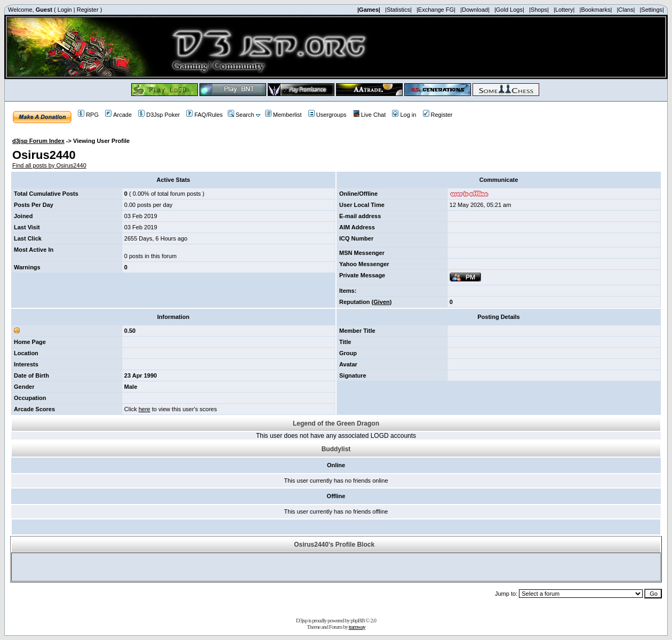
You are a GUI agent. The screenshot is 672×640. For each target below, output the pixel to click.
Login (65, 10)
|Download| (475, 10)
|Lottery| (564, 10)
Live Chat (369, 115)
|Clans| (626, 10)
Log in (404, 115)
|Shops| (539, 10)
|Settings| (651, 10)
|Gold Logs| (509, 10)
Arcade (118, 115)
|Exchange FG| (436, 10)
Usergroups (327, 115)
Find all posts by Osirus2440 (49, 165)
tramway (357, 627)
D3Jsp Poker (159, 115)
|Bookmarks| (596, 10)
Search (241, 115)
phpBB (357, 620)
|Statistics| (398, 10)
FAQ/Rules (204, 115)
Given (382, 302)
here (145, 409)
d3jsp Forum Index (38, 141)
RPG (88, 115)
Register (88, 10)
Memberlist (283, 115)
